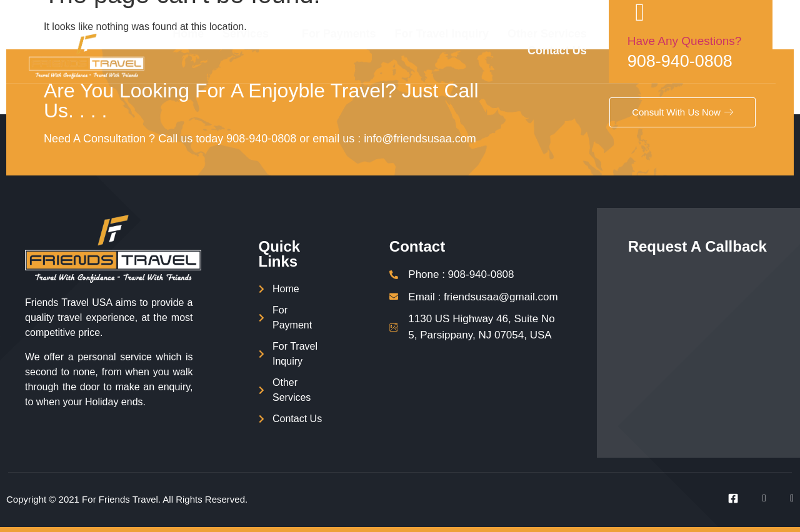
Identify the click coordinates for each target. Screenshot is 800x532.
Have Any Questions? (704, 41)
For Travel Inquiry (460, 34)
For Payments (357, 34)
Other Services (566, 34)
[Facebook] (729, 498)
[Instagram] (784, 498)
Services (269, 34)
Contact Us (577, 51)
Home (206, 34)
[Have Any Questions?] (659, 12)
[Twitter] (757, 498)
